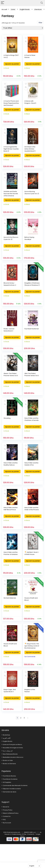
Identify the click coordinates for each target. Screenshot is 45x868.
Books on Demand (9, 764)
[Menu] (3, 3)
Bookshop (6, 735)
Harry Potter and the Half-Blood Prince (11, 509)
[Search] (42, 3)
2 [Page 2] (21, 718)
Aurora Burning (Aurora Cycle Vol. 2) (32, 193)
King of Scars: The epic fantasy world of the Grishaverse (32, 646)
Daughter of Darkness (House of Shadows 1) (32, 284)
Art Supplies (7, 782)
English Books (25, 9)
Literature (38, 9)
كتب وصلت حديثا (8, 751)
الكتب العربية (7, 738)
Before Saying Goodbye (29, 238)
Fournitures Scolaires (10, 779)
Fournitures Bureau (9, 776)
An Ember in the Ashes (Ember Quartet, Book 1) (30, 149)
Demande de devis (10, 792)
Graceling (7, 418)
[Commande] (22, 28)
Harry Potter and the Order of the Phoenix (32, 509)
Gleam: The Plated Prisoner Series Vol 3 (11, 374)
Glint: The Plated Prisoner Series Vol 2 (32, 374)
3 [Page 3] (24, 718)
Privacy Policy (8, 810)
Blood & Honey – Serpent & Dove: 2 (10, 284)
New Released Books (10, 754)
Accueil (4, 9)
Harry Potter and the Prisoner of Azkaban (11, 553)
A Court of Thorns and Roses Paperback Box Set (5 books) (11, 103)
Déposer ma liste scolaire (12, 789)
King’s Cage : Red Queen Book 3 (10, 691)
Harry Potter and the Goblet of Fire (31, 464)
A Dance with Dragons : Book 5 (30, 102)
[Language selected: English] (34, 866)
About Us (6, 807)
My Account (7, 823)
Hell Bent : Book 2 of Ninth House (31, 553)
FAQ (4, 820)
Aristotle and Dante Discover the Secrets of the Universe (11, 194)
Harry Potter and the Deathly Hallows (11, 464)
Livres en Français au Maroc (12, 744)
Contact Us (7, 816)
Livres (13, 9)
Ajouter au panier (12, 64)
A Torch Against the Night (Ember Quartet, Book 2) (11, 149)
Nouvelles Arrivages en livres (13, 748)
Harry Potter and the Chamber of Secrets (32, 419)
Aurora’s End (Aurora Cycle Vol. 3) (11, 238)
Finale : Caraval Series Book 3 (9, 330)
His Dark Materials (10, 598)
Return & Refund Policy (11, 813)
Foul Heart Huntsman (32, 329)
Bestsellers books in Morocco (13, 757)
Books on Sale (8, 760)
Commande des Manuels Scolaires (15, 785)
